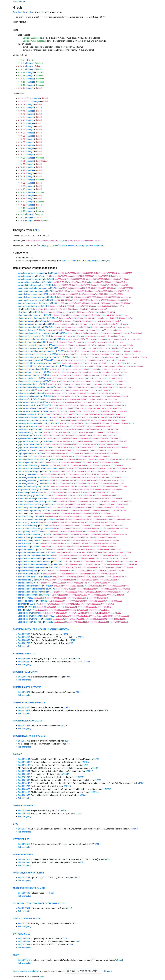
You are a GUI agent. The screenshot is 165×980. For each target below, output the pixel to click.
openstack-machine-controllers (32, 568)
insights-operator (23, 854)
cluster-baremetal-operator (30, 327)
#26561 (120, 960)
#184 (88, 661)
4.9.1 (21, 66)
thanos (21, 607)
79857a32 (52, 553)
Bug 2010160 (24, 792)
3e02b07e (47, 417)
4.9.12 (22, 205)
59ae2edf (49, 505)
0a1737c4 (44, 402)
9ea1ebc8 (36, 544)
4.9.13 (22, 202)
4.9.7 (21, 221)
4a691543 (50, 324)
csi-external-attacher (27, 402)
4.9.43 (22, 120)
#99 (136, 829)
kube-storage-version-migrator (31, 502)
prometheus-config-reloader (30, 589)
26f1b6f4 (41, 276)
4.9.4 (21, 63)
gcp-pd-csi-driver (26, 444)
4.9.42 (22, 124)
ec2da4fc (38, 574)
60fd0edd (51, 297)
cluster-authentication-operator (32, 318)
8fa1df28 (43, 550)
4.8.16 (22, 82)
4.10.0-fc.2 (25, 99)
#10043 (65, 774)
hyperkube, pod (21, 839)
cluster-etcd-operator (26, 672)
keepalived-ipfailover (27, 490)
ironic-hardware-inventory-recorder (33, 459)
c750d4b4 (61, 339)
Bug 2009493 (24, 893)
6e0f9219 (39, 541)
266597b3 (40, 517)
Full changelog (25, 646)
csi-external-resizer (27, 408)
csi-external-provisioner (28, 405)
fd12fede (44, 526)
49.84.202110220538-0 (72, 261)
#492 (81, 862)
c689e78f (49, 300)
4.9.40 (22, 130)
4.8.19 (22, 73)
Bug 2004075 (24, 789)
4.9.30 (22, 158)
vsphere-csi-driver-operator (30, 616)
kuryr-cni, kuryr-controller (28, 873)
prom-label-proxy (26, 580)
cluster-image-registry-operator (32, 345)
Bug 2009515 (24, 939)
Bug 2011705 (24, 786)
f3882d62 (35, 493)
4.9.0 (21, 70)
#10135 (95, 768)
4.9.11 (22, 208)
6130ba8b (33, 450)
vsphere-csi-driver (26, 613)
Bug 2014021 (24, 726)
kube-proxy (23, 493)
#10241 (141, 783)
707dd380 (48, 529)
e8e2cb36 (50, 279)
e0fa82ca (32, 607)
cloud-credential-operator (29, 315)
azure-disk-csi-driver (27, 294)
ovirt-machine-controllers (29, 577)
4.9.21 (22, 186)
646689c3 (49, 622)
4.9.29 (22, 161)
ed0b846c (38, 538)
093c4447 (48, 360)
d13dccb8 (47, 472)
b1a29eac (49, 447)
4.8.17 (22, 79)
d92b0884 (47, 441)
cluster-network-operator (28, 721)
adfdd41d (47, 487)
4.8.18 (22, 76)
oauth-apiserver (25, 541)
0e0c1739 (37, 399)
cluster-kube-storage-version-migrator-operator (39, 357)
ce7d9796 (50, 589)
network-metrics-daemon (29, 535)
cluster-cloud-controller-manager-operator (37, 333)
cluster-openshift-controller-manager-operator (38, 366)
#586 (77, 878)
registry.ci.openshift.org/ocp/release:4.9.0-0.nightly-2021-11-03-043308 (73, 245)
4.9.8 (21, 218)
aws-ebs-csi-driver (26, 276)
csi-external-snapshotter (29, 411)
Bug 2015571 (24, 710)
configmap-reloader (27, 384)
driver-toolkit (24, 435)
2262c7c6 (48, 577)
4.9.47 (22, 108)
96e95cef (28, 309)
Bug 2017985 (24, 634)
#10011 (98, 780)
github (42, 977)
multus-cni (23, 523)
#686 (69, 677)
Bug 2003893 (24, 862)
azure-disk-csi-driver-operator (31, 297)
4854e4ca (53, 345)
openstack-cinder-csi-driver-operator (34, 562)
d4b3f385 (36, 532)
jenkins (21, 475)
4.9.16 (22, 199)
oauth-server (24, 547)
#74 (75, 924)
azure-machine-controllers (30, 300)
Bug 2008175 (24, 677)
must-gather (24, 532)
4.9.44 (22, 117)
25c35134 (37, 435)
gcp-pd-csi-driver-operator (30, 447)
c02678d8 (54, 288)
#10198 (67, 786)
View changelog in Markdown (26, 971)
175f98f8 (49, 285)
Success (39, 63)
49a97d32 (48, 372)
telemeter (22, 604)
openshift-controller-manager (31, 553)
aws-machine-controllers (29, 282)
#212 (70, 908)
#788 (70, 945)
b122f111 (31, 456)
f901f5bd (46, 336)
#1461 (68, 707)
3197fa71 (36, 583)
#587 (80, 814)
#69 (53, 893)
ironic (21, 456)
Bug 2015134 (24, 759)
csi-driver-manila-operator (30, 396)
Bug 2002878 (24, 814)
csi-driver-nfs (24, 399)
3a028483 (54, 348)
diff (108, 261)
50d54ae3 (39, 432)
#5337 (65, 634)
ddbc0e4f (40, 393)
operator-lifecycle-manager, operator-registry (39, 903)
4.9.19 (22, 189)
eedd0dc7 (44, 342)
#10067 (108, 789)
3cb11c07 (33, 390)
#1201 (65, 726)
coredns (22, 390)
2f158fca (62, 351)
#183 (77, 658)
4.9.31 (22, 155)
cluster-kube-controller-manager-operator (36, 351)
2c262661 (67, 357)
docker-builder (24, 429)
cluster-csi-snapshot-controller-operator (36, 339)
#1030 (98, 844)
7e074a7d (41, 330)
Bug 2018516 (24, 844)
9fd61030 (48, 535)
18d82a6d (52, 273)
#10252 (96, 759)
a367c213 (53, 469)
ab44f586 (43, 601)
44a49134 (52, 387)
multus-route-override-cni (29, 529)
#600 (63, 811)
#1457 (105, 710)
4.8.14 (22, 88)
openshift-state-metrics (29, 556)
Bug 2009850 (24, 661)
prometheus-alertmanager (30, 586)
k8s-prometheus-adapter (29, 487)
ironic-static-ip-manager (29, 472)
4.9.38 (22, 136)
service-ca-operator (27, 601)
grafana (22, 450)
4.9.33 (22, 149)
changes (29, 63)
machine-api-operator (28, 508)
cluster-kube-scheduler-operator (32, 354)
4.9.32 (22, 152)
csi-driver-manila (25, 393)
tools (20, 610)
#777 (78, 942)
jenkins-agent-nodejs (27, 484)
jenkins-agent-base (27, 478)
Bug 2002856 (24, 795)
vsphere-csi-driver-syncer (29, 619)
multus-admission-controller (31, 520)
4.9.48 (22, 105)
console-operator (23, 806)
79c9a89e (48, 282)
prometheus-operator (28, 595)
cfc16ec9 (45, 571)
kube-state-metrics (26, 499)
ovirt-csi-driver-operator (27, 919)
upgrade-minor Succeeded (35, 41)
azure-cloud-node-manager (30, 291)
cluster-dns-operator (27, 342)
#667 (78, 692)
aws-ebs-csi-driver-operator (30, 279)
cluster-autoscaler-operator (30, 324)
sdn (20, 598)
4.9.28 (22, 164)
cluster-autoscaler (26, 321)
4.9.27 (22, 167)
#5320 (81, 637)
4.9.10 (22, 211)
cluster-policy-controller (29, 369)
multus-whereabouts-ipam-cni (29, 888)
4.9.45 (22, 114)
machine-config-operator (29, 511)
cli (19, 309)
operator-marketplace (28, 571)
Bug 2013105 (24, 765)
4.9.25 (22, 174)
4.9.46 (22, 111)
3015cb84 (66, 366)
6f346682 (58, 562)
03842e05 (34, 604)
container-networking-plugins (31, 387)
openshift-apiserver (27, 550)
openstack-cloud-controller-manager (34, 565)
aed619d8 (54, 354)
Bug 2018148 (24, 878)
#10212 (85, 765)
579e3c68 (49, 586)
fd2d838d (48, 396)
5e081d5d (35, 523)
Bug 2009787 (24, 643)
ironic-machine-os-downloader (32, 469)
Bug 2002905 (24, 774)
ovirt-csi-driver (24, 574)
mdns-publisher (25, 517)
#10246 (86, 762)
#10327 (89, 771)
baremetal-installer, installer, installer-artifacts (41, 629)
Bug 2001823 (24, 859)
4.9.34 (22, 145)
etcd (16, 824)
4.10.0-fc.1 (25, 102)
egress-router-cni (26, 438)
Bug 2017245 (24, 924)
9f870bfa (40, 580)
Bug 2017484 (24, 771)
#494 (107, 859)
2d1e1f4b (39, 453)
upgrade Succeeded (32, 38)
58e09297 (40, 496)
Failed (38, 66)
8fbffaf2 (46, 369)
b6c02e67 (53, 318)
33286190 (48, 511)
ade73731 (44, 294)
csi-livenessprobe (26, 414)
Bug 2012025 (24, 945)
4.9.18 (22, 192)
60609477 (47, 381)
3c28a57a (51, 520)
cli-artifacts (23, 312)
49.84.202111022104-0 (95, 261)
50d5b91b (39, 429)
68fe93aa (41, 321)
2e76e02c (47, 375)
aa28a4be (32, 475)
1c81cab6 (53, 303)
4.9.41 (22, 127)
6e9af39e (45, 465)
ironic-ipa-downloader (28, 465)
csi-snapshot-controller (28, 420)
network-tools (24, 538)
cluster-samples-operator (29, 372)
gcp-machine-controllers (29, 441)
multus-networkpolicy (28, 526)
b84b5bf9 (43, 384)
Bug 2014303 (24, 762)
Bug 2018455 (24, 707)
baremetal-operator (24, 654)
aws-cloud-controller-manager (31, 273)
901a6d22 (53, 502)
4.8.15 (22, 85)
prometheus (24, 583)
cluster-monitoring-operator (29, 702)
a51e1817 (37, 547)
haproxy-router (25, 453)
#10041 (83, 795)
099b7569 (41, 438)
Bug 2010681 (24, 811)
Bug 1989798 (24, 777)
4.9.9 (21, 214)
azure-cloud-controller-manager (32, 288)
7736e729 (46, 405)
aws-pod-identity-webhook (30, 285)
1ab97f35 (49, 592)
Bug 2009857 (24, 942)
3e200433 (43, 378)
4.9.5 (21, 60)
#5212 (72, 640)
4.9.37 (22, 139)
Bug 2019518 (24, 960)
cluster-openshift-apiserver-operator (34, 363)
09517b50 (50, 616)
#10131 (81, 777)
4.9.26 (22, 171)
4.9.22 (22, 183)
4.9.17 (22, 196)
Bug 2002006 (24, 780)
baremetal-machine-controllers (32, 303)
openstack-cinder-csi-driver (30, 559)
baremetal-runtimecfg (28, 306)
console (18, 754)
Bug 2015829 (24, 692)
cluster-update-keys (27, 378)
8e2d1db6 (56, 459)
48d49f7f (40, 444)
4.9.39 (22, 133)
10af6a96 (49, 327)
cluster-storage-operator (29, 375)
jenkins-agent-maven (27, 481)
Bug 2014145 (24, 783)
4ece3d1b (41, 613)
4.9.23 (22, 180)
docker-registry (25, 432)
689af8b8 (46, 556)
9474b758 (40, 462)
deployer (22, 426)
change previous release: (53, 971)
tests (16, 955)
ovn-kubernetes (22, 934)
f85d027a (45, 508)
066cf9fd (45, 306)
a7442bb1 (53, 568)
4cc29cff (57, 363)
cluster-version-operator (29, 381)
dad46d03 (43, 408)
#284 (67, 741)
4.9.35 (22, 142)
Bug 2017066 (24, 741)
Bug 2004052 (24, 640)
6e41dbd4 (42, 499)
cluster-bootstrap (26, 330)
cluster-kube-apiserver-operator (32, 348)
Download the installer (23, 12)
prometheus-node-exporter (30, 592)
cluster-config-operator (28, 336)
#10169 (95, 792)
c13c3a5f (41, 414)
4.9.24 (22, 177)
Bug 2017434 (24, 908)
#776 (64, 939)
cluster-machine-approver (29, 360)
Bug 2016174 (24, 829)
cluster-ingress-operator (27, 687)
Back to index (19, 1)
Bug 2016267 (24, 637)
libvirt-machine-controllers (30, 505)
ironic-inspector (25, 462)
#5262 (70, 643)
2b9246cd (63, 333)
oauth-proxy (23, 544)
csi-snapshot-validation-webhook (33, 423)
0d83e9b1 (48, 315)
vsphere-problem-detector (30, 622)
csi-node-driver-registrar (29, 417)
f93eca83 (44, 490)
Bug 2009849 (24, 658)
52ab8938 (47, 411)
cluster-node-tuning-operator (30, 736)
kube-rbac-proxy (25, 496)
